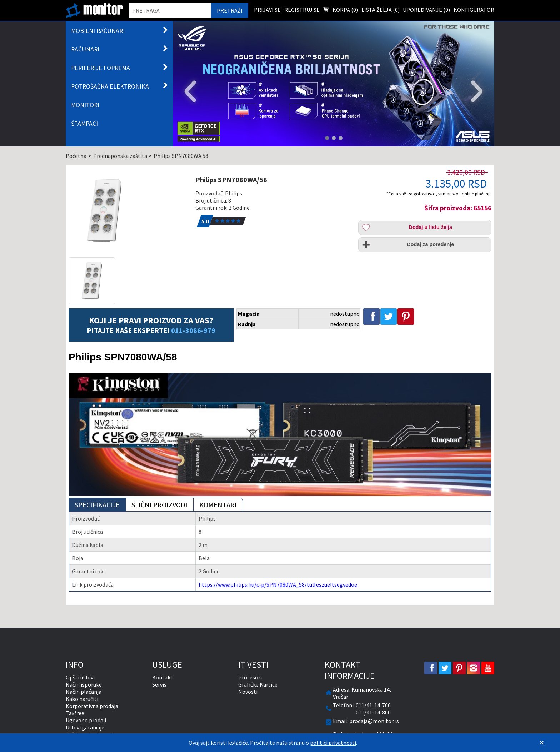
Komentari (218, 505)
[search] (170, 10)
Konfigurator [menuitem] (474, 10)
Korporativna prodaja (92, 706)
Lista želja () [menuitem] (381, 10)
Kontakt (162, 677)
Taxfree (75, 713)
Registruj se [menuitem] (302, 10)
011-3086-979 (193, 330)
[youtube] (488, 668)
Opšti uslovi (80, 677)
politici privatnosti (333, 743)
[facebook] (431, 668)
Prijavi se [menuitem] (267, 10)
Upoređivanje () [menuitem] (426, 10)
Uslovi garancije (85, 727)
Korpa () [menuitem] (340, 10)
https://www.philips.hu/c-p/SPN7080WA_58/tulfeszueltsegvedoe (278, 584)
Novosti (248, 692)
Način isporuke (84, 684)
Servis (159, 684)
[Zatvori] (542, 743)
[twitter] (445, 668)
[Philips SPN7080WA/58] (128, 211)
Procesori (250, 677)
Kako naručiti (82, 699)
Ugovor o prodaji (86, 720)
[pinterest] (459, 668)
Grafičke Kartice (258, 684)
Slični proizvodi (159, 505)
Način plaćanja (84, 692)
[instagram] (474, 668)
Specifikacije (97, 505)
